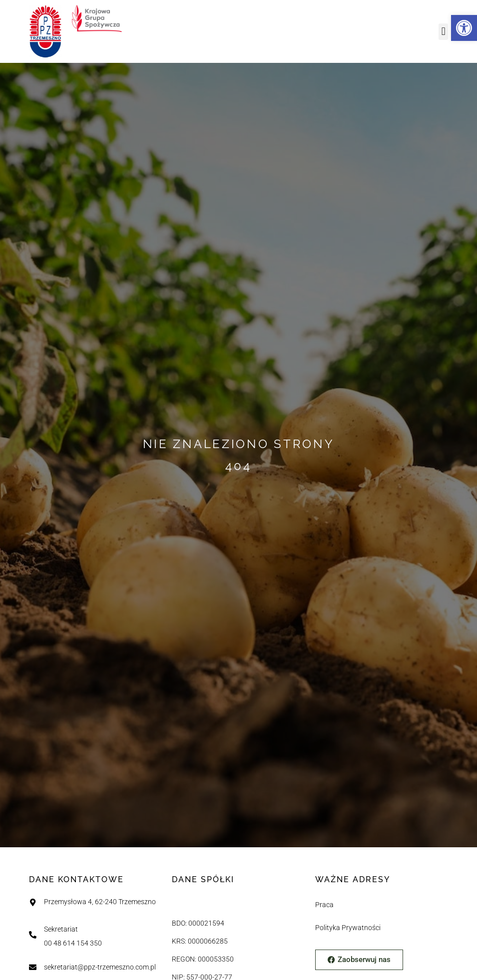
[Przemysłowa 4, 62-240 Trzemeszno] (33, 902)
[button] (443, 32)
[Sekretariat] (33, 935)
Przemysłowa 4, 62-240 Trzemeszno (100, 902)
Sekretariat (61, 929)
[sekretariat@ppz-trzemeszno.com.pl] (33, 967)
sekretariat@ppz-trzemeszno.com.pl (100, 967)
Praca (324, 905)
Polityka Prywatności (348, 928)
